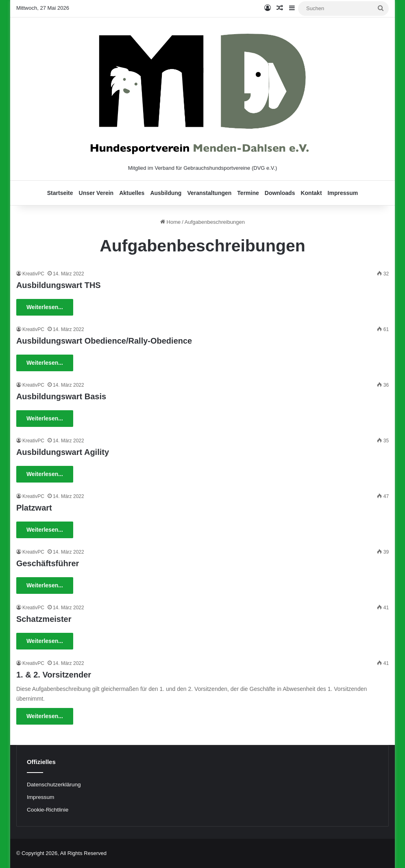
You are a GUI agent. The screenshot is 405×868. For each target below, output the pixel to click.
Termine (248, 193)
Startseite (60, 193)
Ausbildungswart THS (59, 285)
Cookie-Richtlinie (48, 810)
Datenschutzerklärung (54, 785)
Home (170, 222)
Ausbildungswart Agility (63, 452)
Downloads (280, 193)
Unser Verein (96, 193)
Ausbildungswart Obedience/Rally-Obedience (104, 341)
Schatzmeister (44, 619)
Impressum (343, 193)
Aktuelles (132, 193)
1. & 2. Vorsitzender (54, 675)
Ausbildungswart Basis (61, 396)
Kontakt (311, 193)
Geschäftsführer (48, 563)
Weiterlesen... (45, 307)
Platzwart (34, 508)
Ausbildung (166, 193)
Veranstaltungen (209, 193)
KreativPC (33, 274)
